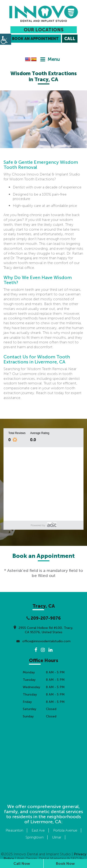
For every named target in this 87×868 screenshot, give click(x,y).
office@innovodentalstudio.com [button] (43, 641)
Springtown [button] (35, 837)
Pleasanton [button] (14, 830)
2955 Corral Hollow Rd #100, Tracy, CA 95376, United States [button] (43, 630)
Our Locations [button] (44, 30)
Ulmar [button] (57, 837)
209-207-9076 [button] (44, 618)
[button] (44, 14)
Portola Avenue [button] (65, 830)
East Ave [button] (38, 830)
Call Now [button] (22, 864)
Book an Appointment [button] (35, 39)
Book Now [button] (65, 864)
